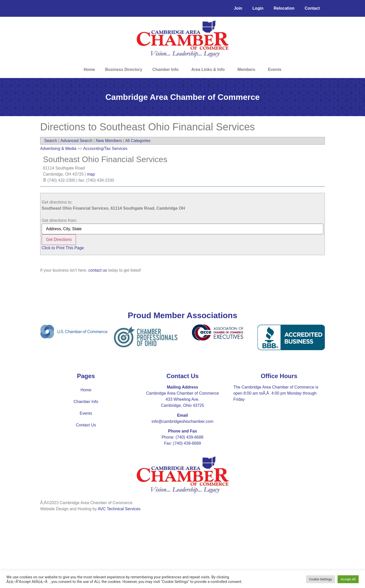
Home (89, 69)
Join (238, 8)
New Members (109, 141)
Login (258, 8)
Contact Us (86, 425)
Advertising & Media (58, 149)
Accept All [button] (348, 579)
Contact (312, 8)
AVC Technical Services (119, 509)
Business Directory (124, 69)
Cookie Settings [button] (321, 579)
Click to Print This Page (63, 248)
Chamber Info (167, 70)
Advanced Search (77, 141)
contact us (98, 270)
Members (248, 70)
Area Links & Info (209, 70)
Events (275, 69)
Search (51, 141)
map (91, 174)
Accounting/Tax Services (105, 149)
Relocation (284, 8)
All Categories (138, 141)
